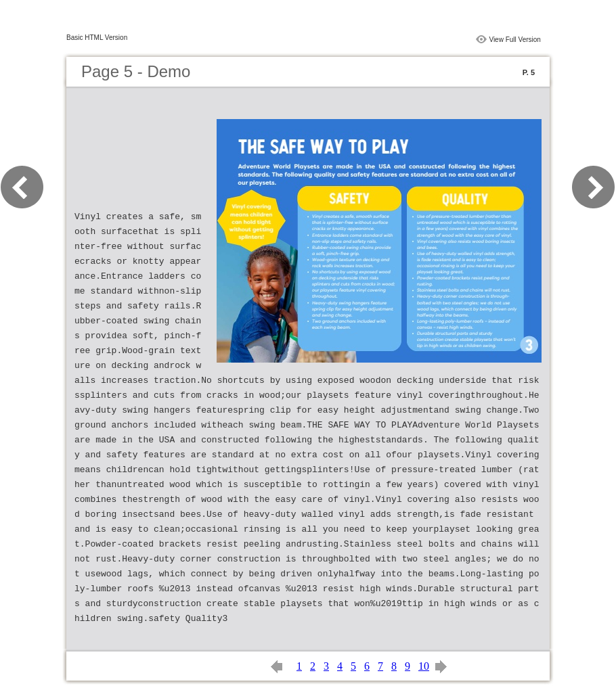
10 (424, 666)
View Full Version (515, 40)
